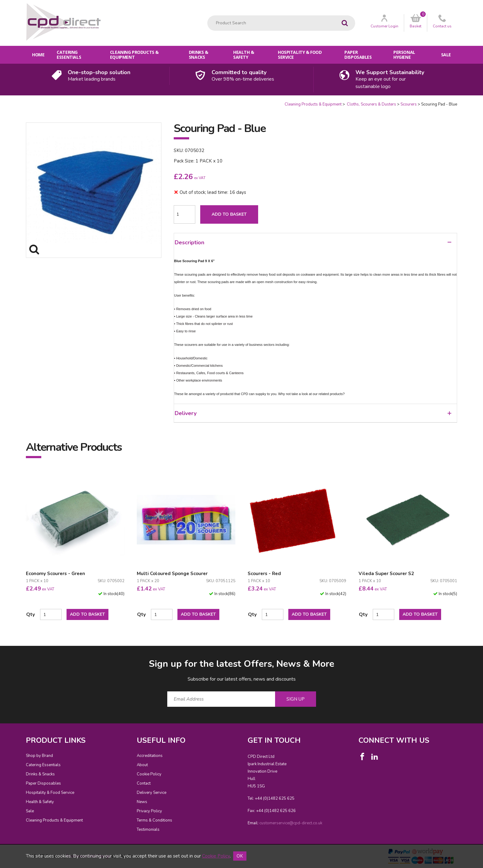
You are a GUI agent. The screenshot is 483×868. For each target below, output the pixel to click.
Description (313, 242)
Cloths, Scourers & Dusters (371, 104)
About (142, 765)
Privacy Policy (149, 811)
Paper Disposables (358, 55)
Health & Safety (244, 55)
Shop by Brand (39, 756)
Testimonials (148, 830)
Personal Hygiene (404, 55)
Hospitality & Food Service (300, 55)
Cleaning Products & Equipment (134, 55)
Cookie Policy (149, 774)
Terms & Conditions (154, 820)
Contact (144, 783)
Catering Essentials (69, 55)
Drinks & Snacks (199, 55)
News (142, 802)
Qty (30, 614)
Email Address (14, 653)
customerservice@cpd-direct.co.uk (291, 823)
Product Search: (207, 16)
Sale (446, 55)
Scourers (409, 104)
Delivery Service (152, 793)
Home (38, 55)
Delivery (313, 413)
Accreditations (150, 756)
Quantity (0, 102)
